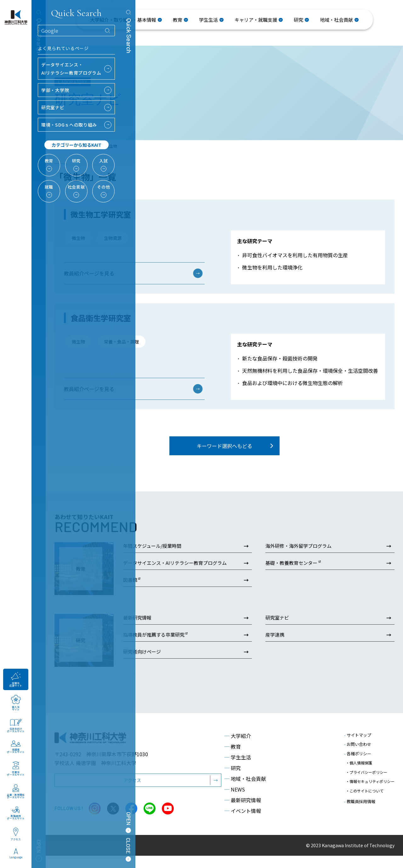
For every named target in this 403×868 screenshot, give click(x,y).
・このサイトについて (365, 791)
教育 (233, 758)
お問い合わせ (358, 756)
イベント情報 (243, 823)
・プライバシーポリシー (366, 779)
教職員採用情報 (360, 800)
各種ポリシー (358, 766)
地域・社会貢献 (245, 791)
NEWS (235, 801)
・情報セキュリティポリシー (370, 785)
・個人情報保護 (359, 773)
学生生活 (238, 769)
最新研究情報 (243, 812)
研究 (233, 780)
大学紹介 (238, 748)
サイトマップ (358, 747)
